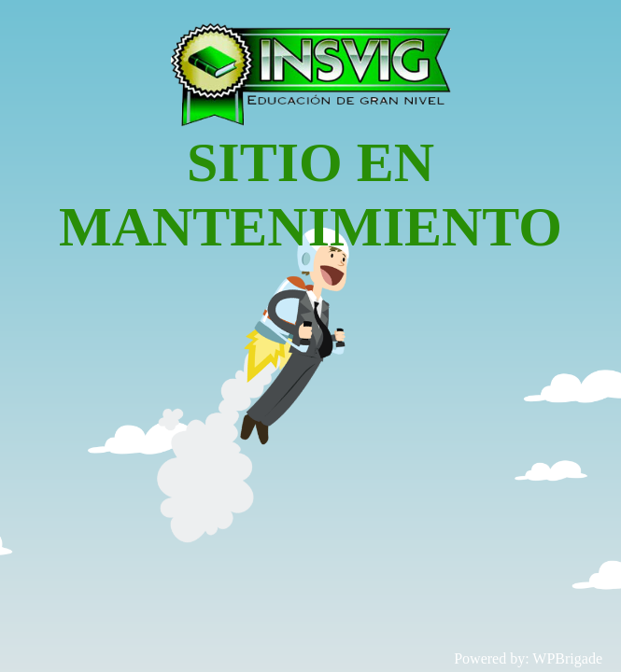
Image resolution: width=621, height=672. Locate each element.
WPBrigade (567, 658)
